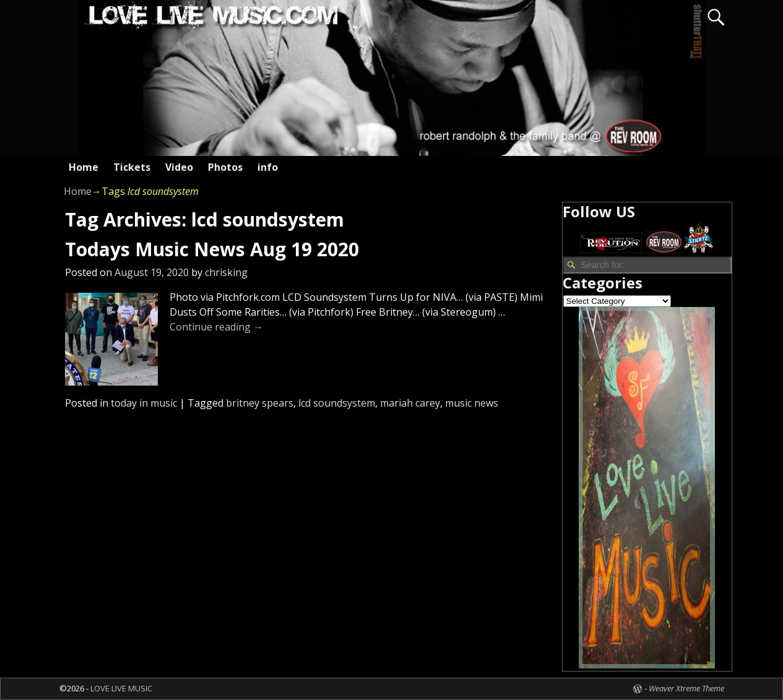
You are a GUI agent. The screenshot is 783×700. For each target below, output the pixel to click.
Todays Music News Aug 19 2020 (212, 249)
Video (179, 167)
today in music (144, 403)
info (268, 167)
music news (472, 403)
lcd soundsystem (337, 403)
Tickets (132, 167)
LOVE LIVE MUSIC (121, 688)
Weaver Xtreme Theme (686, 688)
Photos (225, 167)
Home (84, 167)
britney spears (260, 403)
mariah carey (410, 403)
